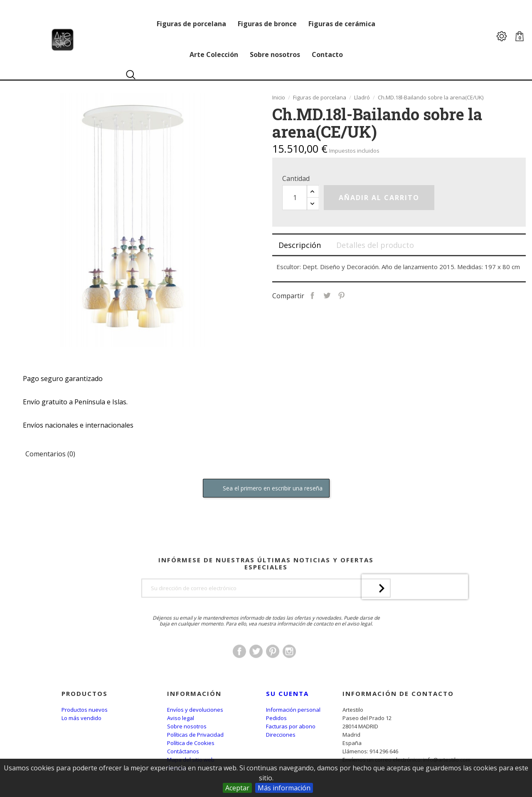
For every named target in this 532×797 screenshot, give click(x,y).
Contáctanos (183, 751)
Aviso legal (181, 718)
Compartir (312, 295)
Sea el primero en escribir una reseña (266, 489)
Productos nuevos (85, 710)
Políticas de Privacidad (195, 735)
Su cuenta (287, 693)
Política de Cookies (191, 743)
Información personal (293, 710)
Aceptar (237, 788)
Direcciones (281, 735)
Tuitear (327, 295)
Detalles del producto (375, 245)
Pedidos (276, 718)
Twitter (256, 667)
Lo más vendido (81, 718)
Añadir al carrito (379, 198)
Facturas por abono (291, 726)
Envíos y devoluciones (195, 710)
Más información (284, 788)
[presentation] (415, 618)
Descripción (300, 245)
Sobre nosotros (187, 726)
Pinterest (341, 295)
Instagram (289, 667)
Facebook (239, 667)
